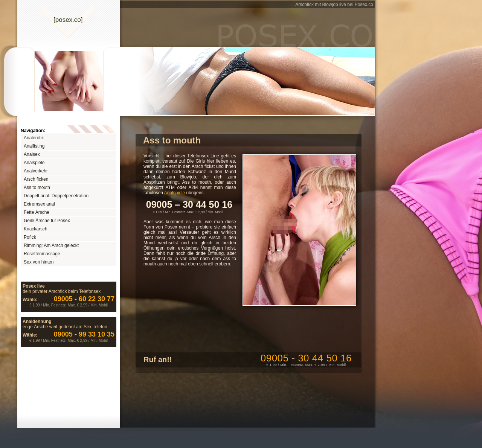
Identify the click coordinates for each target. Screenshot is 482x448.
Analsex (32, 154)
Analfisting (34, 146)
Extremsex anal (39, 204)
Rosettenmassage (42, 254)
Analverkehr (36, 171)
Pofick (30, 237)
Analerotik (34, 138)
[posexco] (68, 20)
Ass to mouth (37, 187)
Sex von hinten (39, 262)
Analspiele (34, 163)
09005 (306, 358)
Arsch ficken (36, 179)
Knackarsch (36, 229)
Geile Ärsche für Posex (47, 221)
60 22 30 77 (84, 299)
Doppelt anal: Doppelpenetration (56, 196)
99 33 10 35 (84, 334)
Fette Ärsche (37, 212)
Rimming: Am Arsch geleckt (51, 245)
